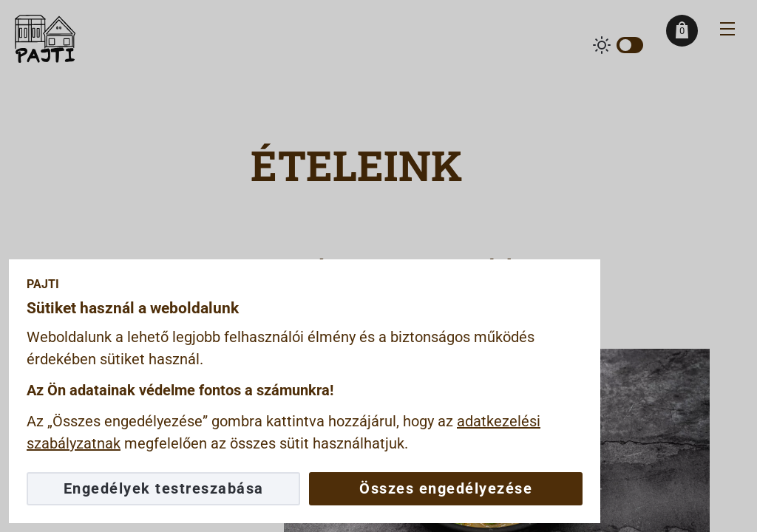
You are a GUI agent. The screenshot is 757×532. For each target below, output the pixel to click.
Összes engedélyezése (446, 488)
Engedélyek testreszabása (164, 488)
